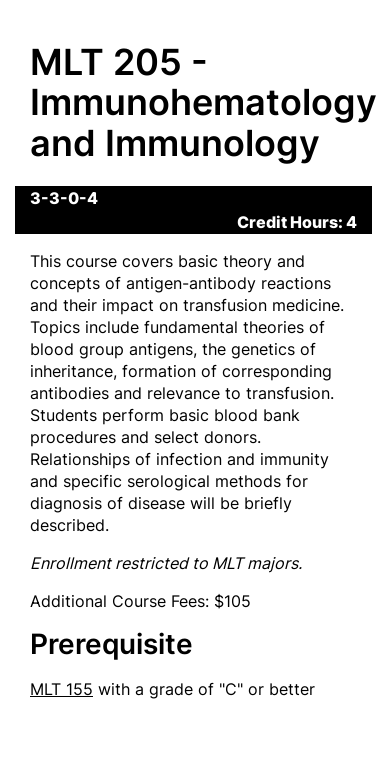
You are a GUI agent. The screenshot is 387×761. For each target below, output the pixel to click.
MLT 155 (61, 689)
